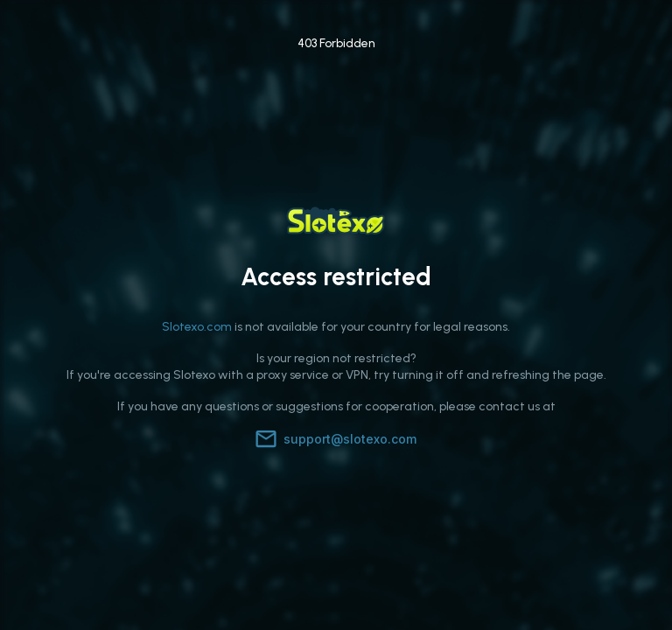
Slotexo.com (197, 327)
